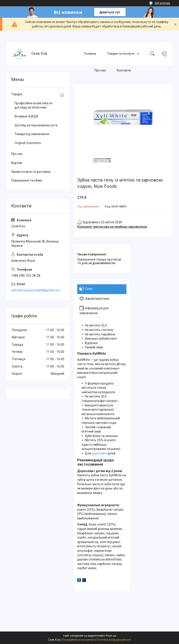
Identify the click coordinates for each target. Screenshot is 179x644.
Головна (90, 54)
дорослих (99, 453)
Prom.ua (111, 636)
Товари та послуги (121, 54)
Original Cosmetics (28, 143)
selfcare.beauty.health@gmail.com (36, 290)
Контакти (124, 70)
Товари (17, 94)
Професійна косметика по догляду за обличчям (34, 105)
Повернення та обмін (27, 180)
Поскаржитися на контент (78, 640)
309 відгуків (162, 3)
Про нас (100, 70)
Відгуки (17, 163)
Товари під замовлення (32, 134)
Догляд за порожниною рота (36, 125)
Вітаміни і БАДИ (26, 116)
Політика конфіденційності (114, 640)
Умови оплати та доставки (31, 172)
